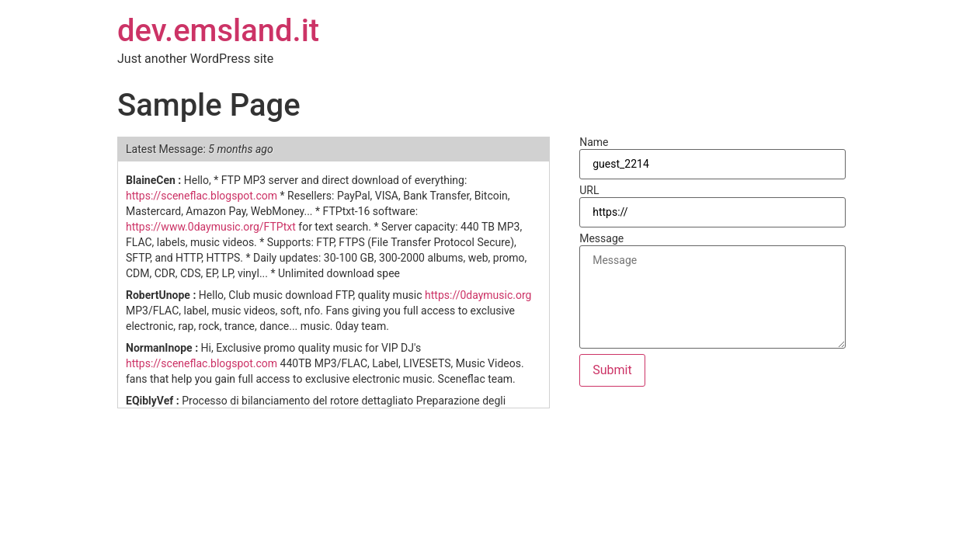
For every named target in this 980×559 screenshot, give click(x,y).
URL (589, 190)
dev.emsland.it (218, 31)
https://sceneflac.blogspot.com (202, 196)
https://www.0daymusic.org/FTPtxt (211, 227)
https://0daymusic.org (478, 295)
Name (594, 142)
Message (601, 238)
